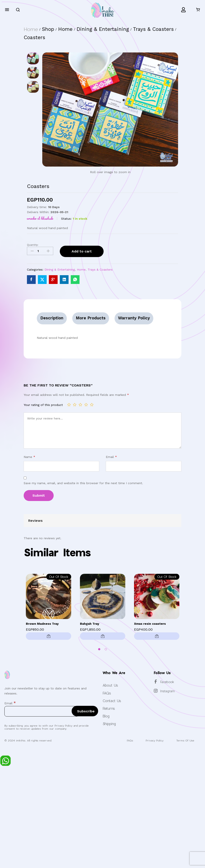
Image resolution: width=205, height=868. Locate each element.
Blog (106, 716)
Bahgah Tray (90, 624)
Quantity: (33, 245)
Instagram (168, 691)
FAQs (107, 693)
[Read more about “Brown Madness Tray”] (49, 636)
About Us (110, 685)
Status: (66, 219)
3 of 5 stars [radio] (80, 405)
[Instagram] (156, 691)
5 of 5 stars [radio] (92, 405)
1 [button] (99, 649)
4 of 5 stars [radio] (86, 405)
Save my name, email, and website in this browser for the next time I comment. (83, 483)
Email (111, 457)
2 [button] (106, 649)
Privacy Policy (153, 740)
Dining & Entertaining (60, 270)
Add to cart (82, 251)
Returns (109, 708)
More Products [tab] (91, 318)
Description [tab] (52, 318)
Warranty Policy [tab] (135, 318)
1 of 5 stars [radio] (69, 405)
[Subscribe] (85, 711)
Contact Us (112, 701)
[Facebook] (156, 682)
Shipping (109, 724)
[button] (103, 636)
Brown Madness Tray (42, 624)
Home (81, 270)
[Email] (42, 711)
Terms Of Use (185, 740)
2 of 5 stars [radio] (75, 405)
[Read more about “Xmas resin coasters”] (157, 636)
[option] (49, 608)
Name (29, 457)
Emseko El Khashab (40, 219)
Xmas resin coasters (150, 624)
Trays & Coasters (100, 270)
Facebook (167, 682)
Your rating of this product (43, 405)
